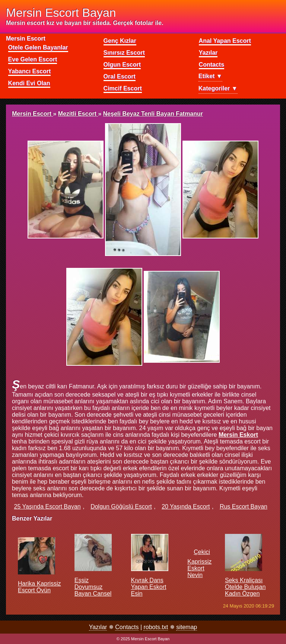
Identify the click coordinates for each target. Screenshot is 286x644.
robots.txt (156, 627)
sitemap (187, 627)
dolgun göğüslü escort (121, 507)
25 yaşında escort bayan (47, 507)
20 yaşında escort (186, 507)
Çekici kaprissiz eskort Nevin (199, 563)
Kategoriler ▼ (218, 88)
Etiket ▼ (210, 76)
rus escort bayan (244, 507)
